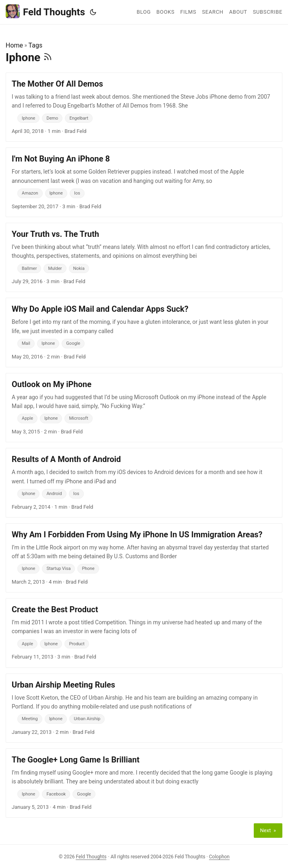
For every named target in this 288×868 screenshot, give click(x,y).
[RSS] (48, 57)
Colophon (219, 857)
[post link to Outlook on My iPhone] (144, 408)
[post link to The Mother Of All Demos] (144, 107)
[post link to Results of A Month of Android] (144, 483)
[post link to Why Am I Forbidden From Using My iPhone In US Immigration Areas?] (144, 558)
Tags (36, 45)
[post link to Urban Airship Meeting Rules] (144, 708)
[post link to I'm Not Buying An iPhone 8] (144, 182)
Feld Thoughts (45, 11)
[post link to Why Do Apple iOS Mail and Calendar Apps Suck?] (144, 332)
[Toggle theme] (93, 12)
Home (14, 45)
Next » (268, 830)
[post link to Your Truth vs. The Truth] (144, 257)
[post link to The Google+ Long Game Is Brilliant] (144, 783)
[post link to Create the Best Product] (144, 633)
